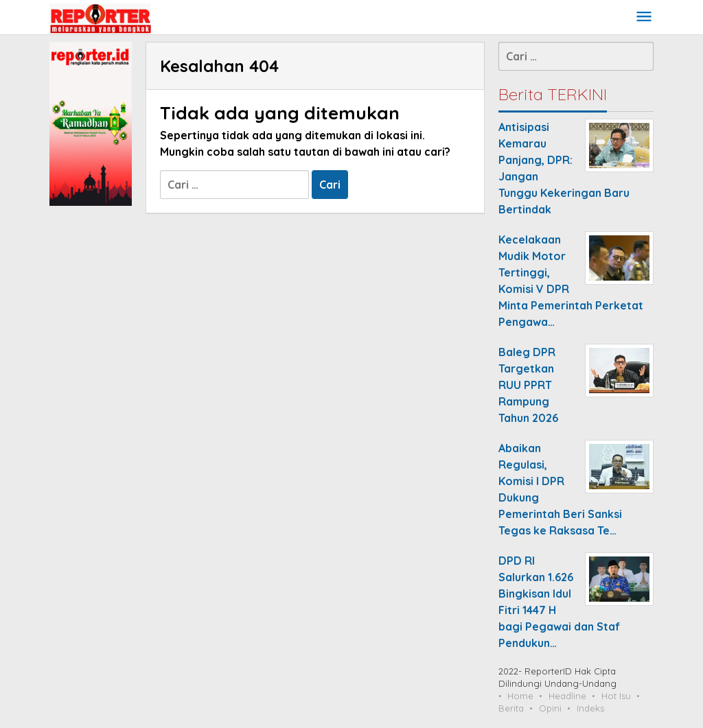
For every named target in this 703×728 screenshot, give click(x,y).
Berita (511, 708)
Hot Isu (616, 696)
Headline (567, 696)
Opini (550, 708)
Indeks (590, 708)
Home (520, 696)
